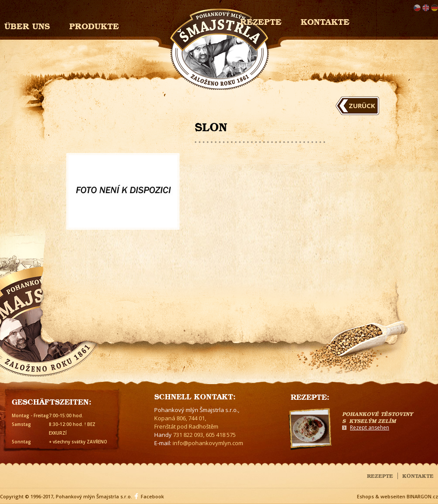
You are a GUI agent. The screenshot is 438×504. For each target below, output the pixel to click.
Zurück (362, 106)
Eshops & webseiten (381, 496)
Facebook (152, 496)
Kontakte (325, 21)
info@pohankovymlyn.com (208, 443)
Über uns (27, 25)
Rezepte (380, 475)
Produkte (94, 25)
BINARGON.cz (422, 496)
